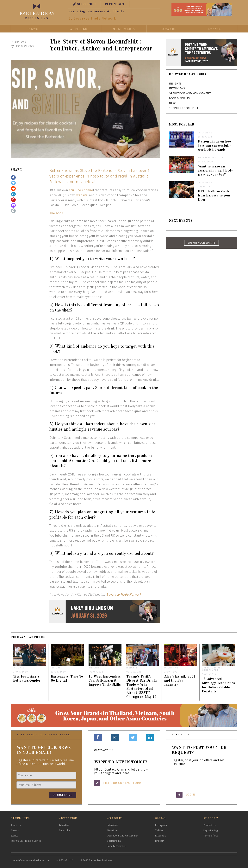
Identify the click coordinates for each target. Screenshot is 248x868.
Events (215, 29)
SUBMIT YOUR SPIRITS (201, 243)
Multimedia (124, 29)
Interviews (19, 42)
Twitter (159, 830)
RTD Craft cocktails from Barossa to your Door (214, 196)
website (82, 195)
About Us (16, 825)
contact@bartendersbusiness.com (30, 860)
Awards (169, 29)
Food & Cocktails (116, 846)
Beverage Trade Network (124, 594)
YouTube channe (81, 190)
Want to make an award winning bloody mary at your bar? (215, 171)
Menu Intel (113, 830)
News (33, 29)
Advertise (64, 825)
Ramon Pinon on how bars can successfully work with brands (215, 146)
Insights (175, 84)
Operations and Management (190, 93)
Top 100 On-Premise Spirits (26, 841)
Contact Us (210, 825)
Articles (79, 29)
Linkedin (160, 841)
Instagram (161, 825)
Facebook (160, 836)
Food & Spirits (179, 98)
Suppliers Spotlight (184, 108)
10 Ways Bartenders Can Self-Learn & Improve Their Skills (105, 681)
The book (56, 213)
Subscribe (64, 830)
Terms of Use (211, 836)
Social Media (114, 841)
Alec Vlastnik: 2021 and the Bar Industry (180, 681)
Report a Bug (211, 830)
